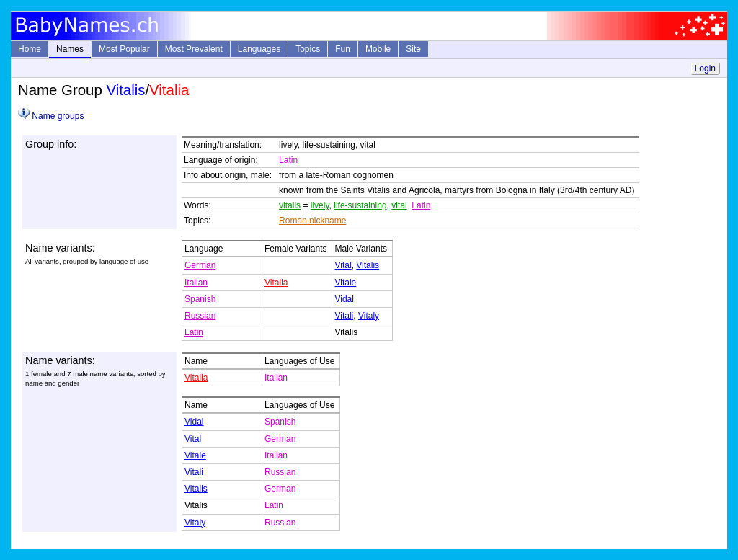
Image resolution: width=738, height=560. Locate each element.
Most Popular (124, 49)
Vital (343, 265)
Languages (259, 49)
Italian (196, 283)
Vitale (345, 283)
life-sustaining (360, 205)
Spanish (200, 299)
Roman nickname (312, 221)
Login (705, 68)
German (200, 265)
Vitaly (369, 316)
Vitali (344, 316)
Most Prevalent (194, 49)
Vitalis (368, 265)
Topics (308, 49)
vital (399, 205)
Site (413, 49)
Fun (343, 49)
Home (30, 49)
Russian (200, 316)
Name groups (58, 116)
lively (320, 205)
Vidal (344, 299)
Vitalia (276, 283)
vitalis (290, 205)
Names (70, 49)
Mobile (378, 49)
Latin (288, 160)
